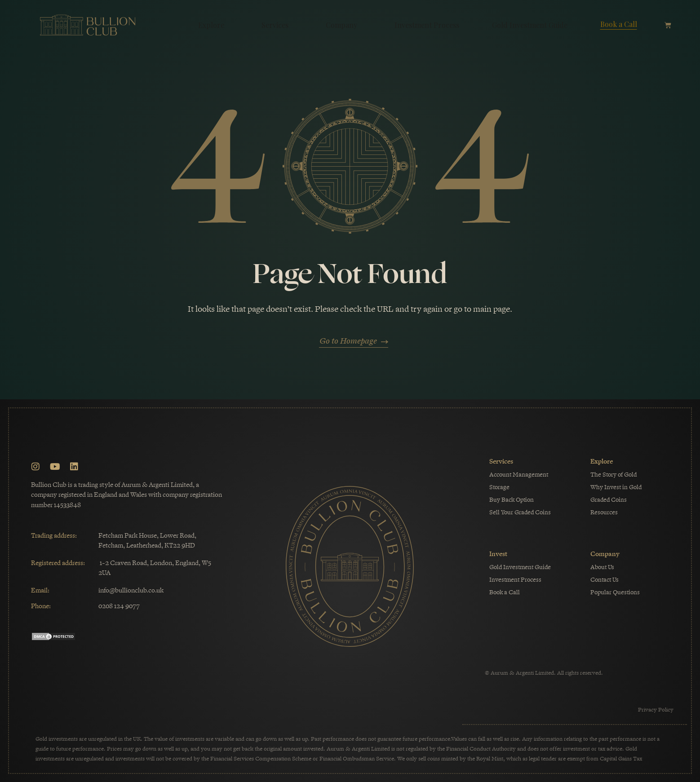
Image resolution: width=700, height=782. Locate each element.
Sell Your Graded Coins (520, 512)
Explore (213, 25)
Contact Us (605, 580)
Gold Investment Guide (530, 25)
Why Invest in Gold (616, 487)
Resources (604, 512)
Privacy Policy (656, 710)
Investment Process (427, 25)
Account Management (519, 475)
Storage (499, 487)
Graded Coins (609, 500)
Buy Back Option (512, 500)
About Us (602, 567)
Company (344, 25)
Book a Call (619, 24)
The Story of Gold (614, 475)
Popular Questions (615, 592)
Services (277, 25)
